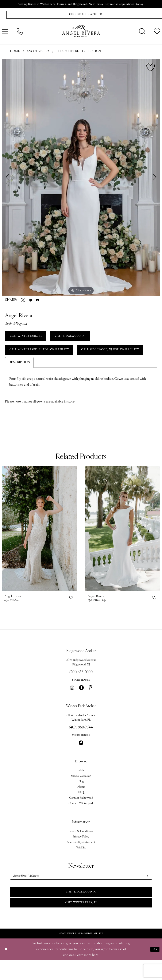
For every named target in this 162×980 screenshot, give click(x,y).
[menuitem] (20, 32)
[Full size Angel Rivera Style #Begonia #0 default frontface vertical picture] (81, 178)
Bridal (81, 788)
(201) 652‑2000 (81, 690)
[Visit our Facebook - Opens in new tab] (81, 705)
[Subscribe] (147, 894)
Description (19, 380)
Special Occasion (81, 794)
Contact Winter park (81, 821)
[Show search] (142, 32)
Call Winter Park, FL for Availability (41, 352)
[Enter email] (81, 894)
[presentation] (39, 546)
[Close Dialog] (6, 969)
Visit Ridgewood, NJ (81, 910)
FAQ (81, 810)
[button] (71, 615)
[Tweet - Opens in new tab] (23, 301)
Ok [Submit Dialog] (155, 969)
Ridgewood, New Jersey (89, 5)
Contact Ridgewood (81, 815)
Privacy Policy (81, 854)
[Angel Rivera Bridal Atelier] (81, 32)
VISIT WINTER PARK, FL (27, 338)
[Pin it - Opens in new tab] (30, 301)
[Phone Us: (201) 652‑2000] (20, 32)
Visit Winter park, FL (81, 922)
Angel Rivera (38, 52)
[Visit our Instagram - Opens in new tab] (72, 705)
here (95, 975)
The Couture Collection (79, 52)
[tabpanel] (81, 178)
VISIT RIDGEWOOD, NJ (75, 338)
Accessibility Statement (81, 860)
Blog (81, 799)
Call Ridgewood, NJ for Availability (41, 367)
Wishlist (81, 865)
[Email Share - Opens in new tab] (38, 301)
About (81, 804)
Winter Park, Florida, (52, 5)
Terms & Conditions (81, 849)
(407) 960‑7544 (81, 745)
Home (15, 52)
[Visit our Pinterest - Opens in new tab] (90, 705)
